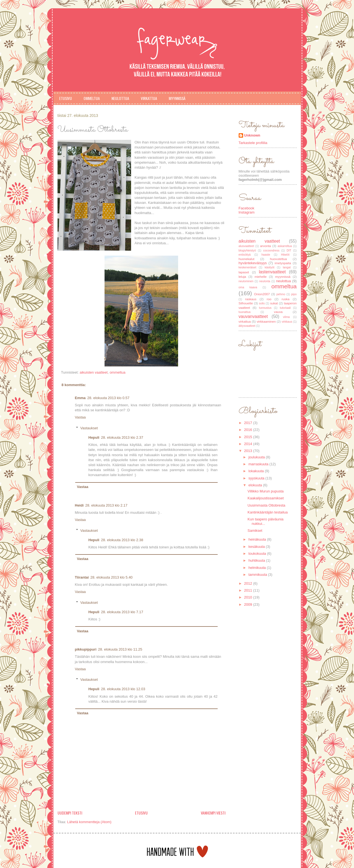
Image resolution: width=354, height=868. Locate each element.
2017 (249, 423)
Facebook (247, 208)
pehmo (281, 294)
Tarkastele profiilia (253, 143)
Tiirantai (82, 577)
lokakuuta (257, 471)
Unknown (252, 135)
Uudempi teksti (70, 813)
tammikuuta (258, 575)
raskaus (251, 299)
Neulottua (120, 98)
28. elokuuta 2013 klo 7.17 (122, 612)
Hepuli (94, 437)
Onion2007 (262, 294)
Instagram (247, 212)
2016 (249, 430)
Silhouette (246, 303)
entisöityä (245, 255)
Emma (80, 398)
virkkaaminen (266, 321)
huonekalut (247, 259)
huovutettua (278, 259)
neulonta (265, 281)
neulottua (283, 281)
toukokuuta (258, 554)
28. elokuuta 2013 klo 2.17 (106, 505)
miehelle (261, 277)
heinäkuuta (258, 539)
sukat (274, 303)
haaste (266, 255)
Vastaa (80, 417)
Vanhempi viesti (213, 813)
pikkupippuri (86, 649)
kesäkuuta (257, 547)
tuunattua (245, 312)
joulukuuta (257, 457)
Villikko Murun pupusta (266, 491)
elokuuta (256, 485)
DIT (289, 251)
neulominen (246, 281)
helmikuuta (257, 568)
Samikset (255, 531)
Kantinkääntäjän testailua (268, 512)
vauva (278, 312)
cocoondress (271, 251)
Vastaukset (89, 428)
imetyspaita (283, 263)
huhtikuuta (257, 560)
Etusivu (66, 98)
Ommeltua (92, 98)
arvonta (266, 246)
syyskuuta (257, 478)
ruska (286, 299)
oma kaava (248, 287)
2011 (249, 590)
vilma (286, 317)
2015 (249, 437)
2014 (249, 444)
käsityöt (270, 267)
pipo (294, 294)
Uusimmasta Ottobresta (266, 505)
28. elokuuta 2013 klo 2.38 (122, 540)
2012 (249, 583)
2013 (249, 451)
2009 (249, 604)
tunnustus (265, 308)
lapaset (244, 272)
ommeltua (117, 372)
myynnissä (283, 277)
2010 (249, 597)
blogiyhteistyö (247, 251)
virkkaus (287, 322)
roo (269, 299)
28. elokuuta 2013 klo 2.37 (122, 437)
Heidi (79, 505)
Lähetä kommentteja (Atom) (89, 822)
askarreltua (285, 246)
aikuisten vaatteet (94, 372)
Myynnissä (177, 98)
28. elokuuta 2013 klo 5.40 (112, 577)
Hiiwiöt (285, 255)
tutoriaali (285, 308)
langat (287, 267)
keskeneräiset (248, 267)
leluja (242, 277)
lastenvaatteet (272, 272)
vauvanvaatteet (253, 316)
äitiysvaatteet (247, 326)
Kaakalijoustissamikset (266, 498)
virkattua (245, 321)
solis (262, 303)
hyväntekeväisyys (253, 263)
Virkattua (149, 98)
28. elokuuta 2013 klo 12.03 (123, 689)
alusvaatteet (246, 246)
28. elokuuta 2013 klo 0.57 (109, 398)
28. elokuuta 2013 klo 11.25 (120, 649)
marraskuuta (259, 464)
